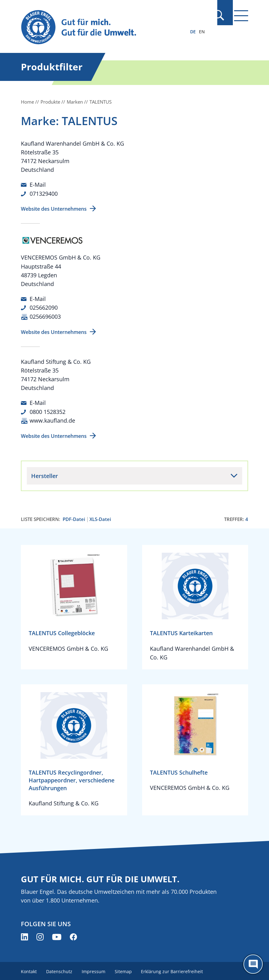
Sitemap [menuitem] (125, 970)
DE (193, 32)
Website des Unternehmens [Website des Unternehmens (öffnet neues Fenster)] (54, 209)
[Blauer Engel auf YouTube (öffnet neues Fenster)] (57, 935)
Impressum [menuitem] (95, 970)
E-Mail (38, 185)
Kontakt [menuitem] (29, 970)
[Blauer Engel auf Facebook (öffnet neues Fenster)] (73, 935)
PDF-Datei (74, 518)
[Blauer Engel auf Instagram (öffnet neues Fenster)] (40, 935)
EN (202, 32)
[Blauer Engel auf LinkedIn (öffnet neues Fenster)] (24, 935)
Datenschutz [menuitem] (60, 970)
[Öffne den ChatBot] (253, 964)
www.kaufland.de (52, 419)
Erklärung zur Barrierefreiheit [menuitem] (175, 970)
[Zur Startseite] (100, 28)
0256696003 (45, 316)
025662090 (44, 307)
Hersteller (45, 475)
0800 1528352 (48, 410)
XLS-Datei (100, 518)
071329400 (44, 193)
